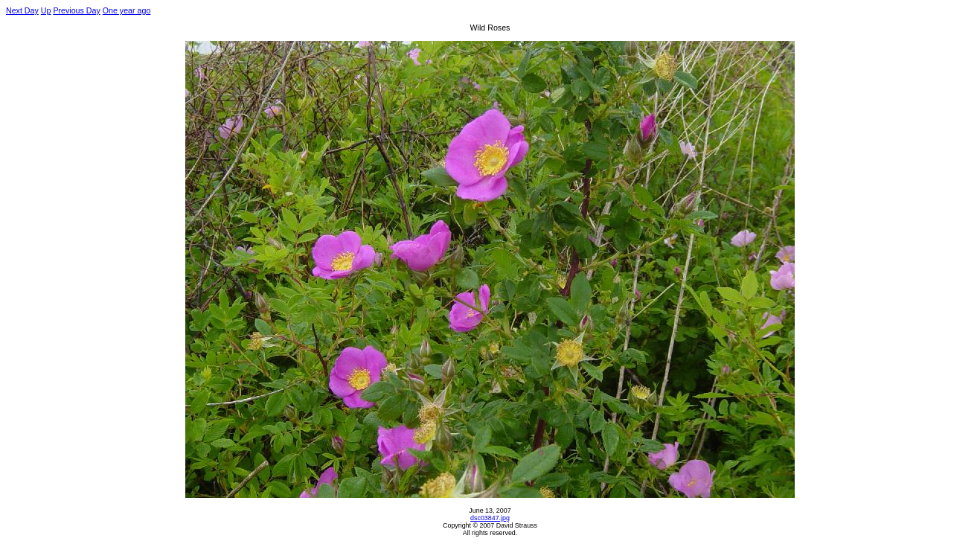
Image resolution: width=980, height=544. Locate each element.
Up (46, 10)
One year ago (127, 10)
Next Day (22, 10)
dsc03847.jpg (490, 518)
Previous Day (76, 10)
